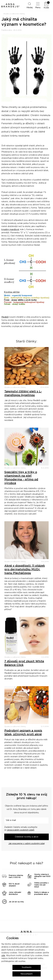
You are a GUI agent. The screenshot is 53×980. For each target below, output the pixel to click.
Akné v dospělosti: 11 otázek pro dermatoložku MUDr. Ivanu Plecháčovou (25, 569)
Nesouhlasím (27, 974)
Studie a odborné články (14, 14)
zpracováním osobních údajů (21, 830)
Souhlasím (27, 967)
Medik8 (5, 317)
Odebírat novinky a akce (27, 837)
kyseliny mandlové (10, 230)
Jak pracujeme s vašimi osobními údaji (26, 844)
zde (3, 956)
